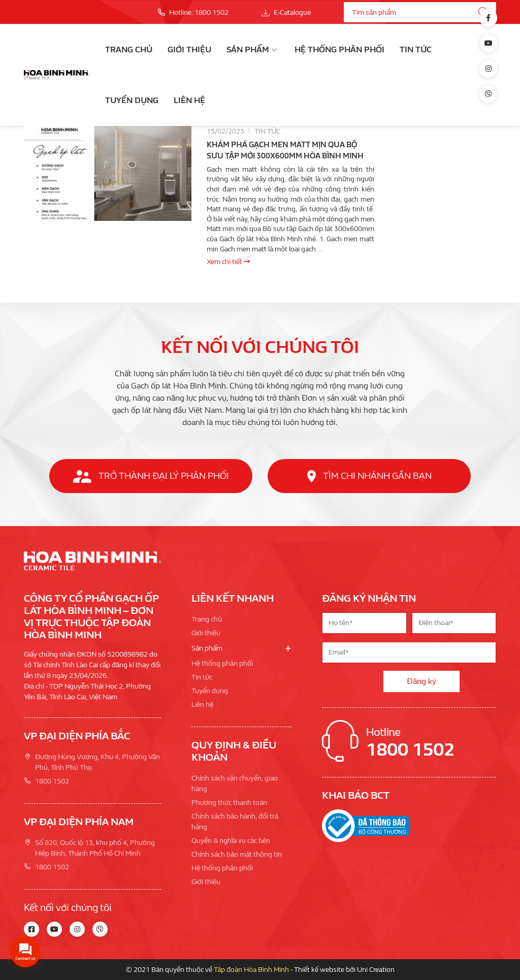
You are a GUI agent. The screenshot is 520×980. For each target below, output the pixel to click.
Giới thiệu (189, 50)
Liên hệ (189, 100)
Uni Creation (376, 970)
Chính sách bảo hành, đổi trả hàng (235, 822)
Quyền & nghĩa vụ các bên (231, 841)
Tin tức (416, 50)
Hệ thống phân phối (339, 50)
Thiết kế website (319, 970)
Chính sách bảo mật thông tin (237, 854)
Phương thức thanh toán (229, 803)
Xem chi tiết (228, 262)
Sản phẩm (248, 50)
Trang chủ (129, 50)
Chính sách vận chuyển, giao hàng (235, 783)
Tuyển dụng (132, 100)
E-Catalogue (286, 12)
